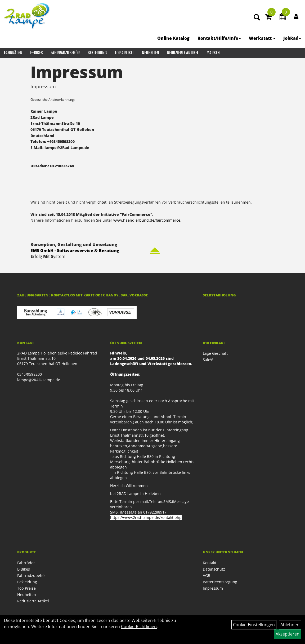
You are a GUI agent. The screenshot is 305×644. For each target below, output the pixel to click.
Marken (213, 53)
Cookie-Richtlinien (139, 627)
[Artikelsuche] (257, 18)
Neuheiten (151, 53)
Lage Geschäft (215, 353)
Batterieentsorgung (220, 582)
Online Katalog (173, 38)
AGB (207, 575)
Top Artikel (124, 53)
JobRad (292, 38)
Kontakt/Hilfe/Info (219, 38)
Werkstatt (262, 38)
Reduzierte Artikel (183, 53)
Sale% (208, 360)
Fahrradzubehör (65, 53)
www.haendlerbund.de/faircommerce (147, 220)
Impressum (213, 588)
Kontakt (210, 563)
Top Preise (26, 588)
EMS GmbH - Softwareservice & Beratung (75, 251)
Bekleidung (97, 53)
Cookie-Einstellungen (254, 625)
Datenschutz (214, 569)
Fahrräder (13, 53)
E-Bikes (36, 53)
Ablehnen (290, 625)
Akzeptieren (288, 634)
